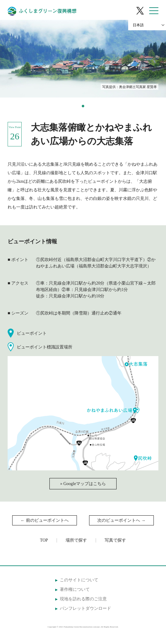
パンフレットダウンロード (85, 608)
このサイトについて (79, 580)
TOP (44, 540)
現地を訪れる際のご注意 (83, 599)
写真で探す (115, 540)
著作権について (75, 589)
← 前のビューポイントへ (45, 520)
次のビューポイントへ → (121, 520)
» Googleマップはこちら (83, 484)
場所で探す (76, 540)
